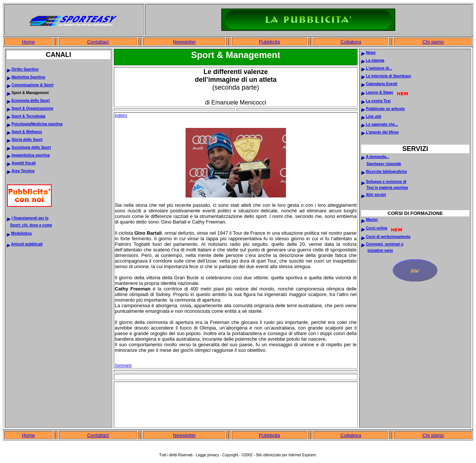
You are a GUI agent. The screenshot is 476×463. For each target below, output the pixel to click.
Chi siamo (433, 42)
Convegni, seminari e (385, 244)
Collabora (351, 42)
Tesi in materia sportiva (387, 188)
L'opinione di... (379, 68)
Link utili (374, 117)
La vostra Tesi (378, 101)
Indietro (121, 115)
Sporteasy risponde (384, 164)
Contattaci (98, 42)
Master (372, 220)
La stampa (375, 60)
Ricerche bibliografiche (387, 172)
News (371, 53)
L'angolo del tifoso (382, 132)
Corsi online (377, 228)
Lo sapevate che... (382, 124)
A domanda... (377, 157)
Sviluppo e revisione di (386, 182)
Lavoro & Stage (379, 92)
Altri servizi (376, 195)
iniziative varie (380, 250)
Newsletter (184, 42)
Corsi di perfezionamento (388, 237)
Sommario (123, 365)
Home (28, 42)
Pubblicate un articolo (385, 109)
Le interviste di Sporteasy (389, 76)
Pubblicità (269, 42)
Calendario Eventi (382, 84)
